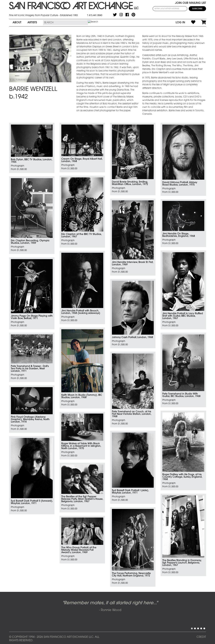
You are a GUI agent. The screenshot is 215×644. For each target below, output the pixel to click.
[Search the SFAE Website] (65, 23)
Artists (32, 23)
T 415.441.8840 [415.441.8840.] (95, 15)
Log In (180, 23)
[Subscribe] (197, 9)
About (17, 23)
